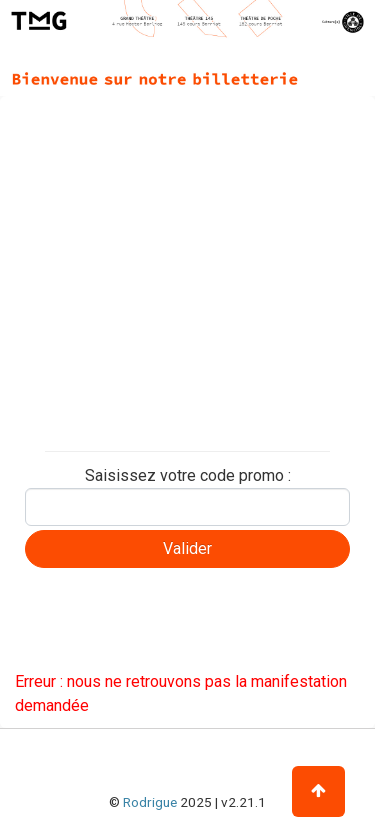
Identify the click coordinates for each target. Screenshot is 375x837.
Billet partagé (67, 393)
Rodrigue (150, 802)
